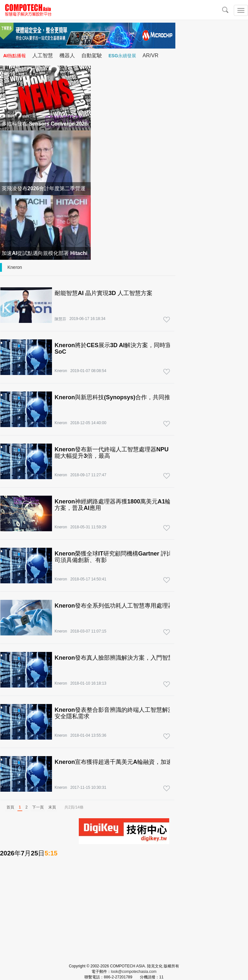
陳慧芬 (60, 319)
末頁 (52, 807)
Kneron (15, 267)
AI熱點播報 (15, 56)
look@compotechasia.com (134, 972)
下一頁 (38, 807)
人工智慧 (43, 55)
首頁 (10, 807)
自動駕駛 (92, 55)
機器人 (67, 55)
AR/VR (151, 55)
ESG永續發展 (122, 56)
